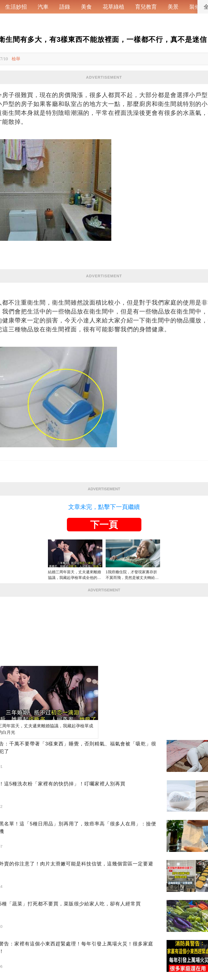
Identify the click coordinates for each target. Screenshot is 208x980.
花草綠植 (113, 7)
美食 (86, 7)
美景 (173, 7)
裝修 (195, 7)
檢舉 (16, 59)
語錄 (65, 7)
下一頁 (104, 525)
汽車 (43, 7)
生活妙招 (16, 7)
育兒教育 (146, 7)
